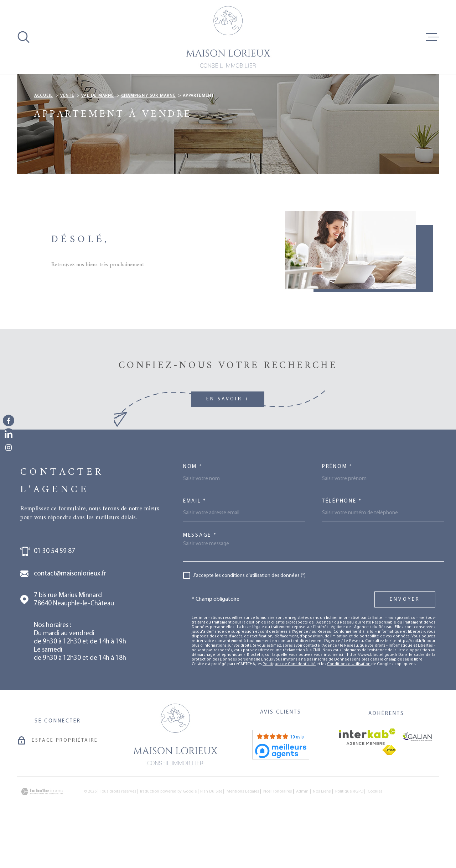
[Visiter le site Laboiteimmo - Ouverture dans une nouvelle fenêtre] (42, 837)
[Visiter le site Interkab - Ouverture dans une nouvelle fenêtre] (367, 782)
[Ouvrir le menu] (432, 37)
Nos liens (322, 836)
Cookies (375, 836)
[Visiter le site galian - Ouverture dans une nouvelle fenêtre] (417, 782)
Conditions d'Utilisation (349, 709)
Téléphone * (342, 546)
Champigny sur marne (148, 141)
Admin (302, 836)
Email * (195, 546)
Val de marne (97, 141)
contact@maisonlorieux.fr (70, 619)
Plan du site (211, 836)
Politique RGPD (349, 836)
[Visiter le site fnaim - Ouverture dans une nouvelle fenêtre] (389, 795)
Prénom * (337, 512)
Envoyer (405, 644)
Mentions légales (243, 836)
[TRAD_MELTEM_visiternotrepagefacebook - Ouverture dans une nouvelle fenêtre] (9, 420)
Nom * (193, 512)
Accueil (43, 141)
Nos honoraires (278, 836)
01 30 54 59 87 (55, 596)
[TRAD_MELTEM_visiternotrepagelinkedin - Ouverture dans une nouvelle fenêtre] (9, 434)
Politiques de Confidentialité (289, 709)
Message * (200, 580)
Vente (67, 141)
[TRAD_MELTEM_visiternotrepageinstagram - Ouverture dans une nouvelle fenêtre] (9, 448)
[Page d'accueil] (228, 37)
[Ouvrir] (24, 37)
